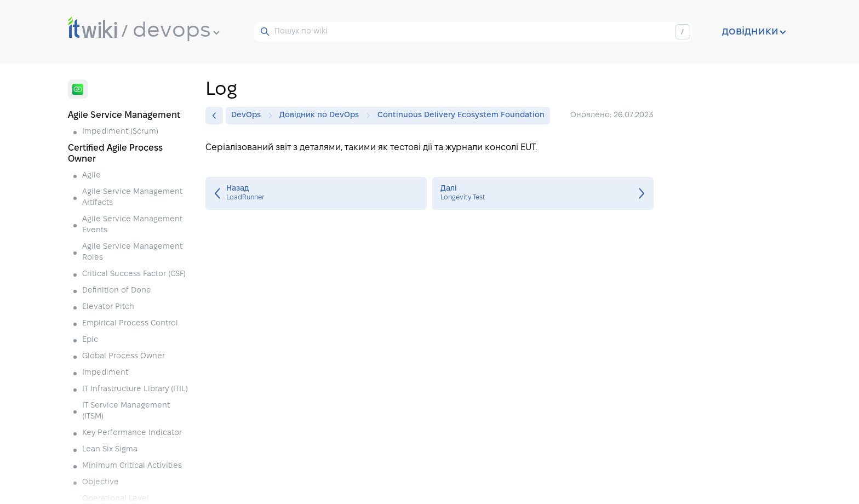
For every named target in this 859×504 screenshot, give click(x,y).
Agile (91, 176)
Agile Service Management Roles (132, 252)
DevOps (249, 116)
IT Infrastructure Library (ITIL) (135, 389)
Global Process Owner (124, 356)
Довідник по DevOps (322, 116)
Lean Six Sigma (110, 449)
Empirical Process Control (130, 323)
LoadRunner (316, 193)
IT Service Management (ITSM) (126, 411)
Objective (101, 482)
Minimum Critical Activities (132, 466)
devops (176, 31)
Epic (90, 340)
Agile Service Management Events (132, 225)
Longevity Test (543, 193)
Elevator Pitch (108, 307)
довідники (754, 32)
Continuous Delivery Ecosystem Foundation (461, 115)
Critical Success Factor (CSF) (134, 274)
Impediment (105, 373)
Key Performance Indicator (132, 433)
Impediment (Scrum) (120, 132)
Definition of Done (117, 291)
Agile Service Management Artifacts (132, 197)
